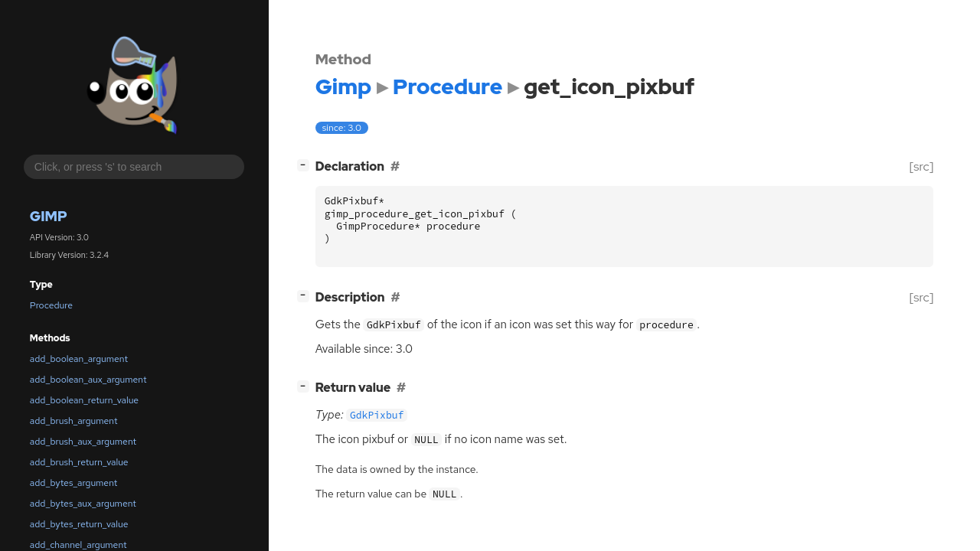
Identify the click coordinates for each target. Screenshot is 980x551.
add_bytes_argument (73, 483)
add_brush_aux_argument (83, 442)
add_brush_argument (74, 421)
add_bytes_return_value (79, 524)
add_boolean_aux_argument (88, 380)
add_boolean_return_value (84, 400)
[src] (921, 166)
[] (306, 165)
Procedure (51, 305)
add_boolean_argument (79, 359)
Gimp (49, 216)
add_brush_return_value (79, 462)
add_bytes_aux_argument (83, 504)
